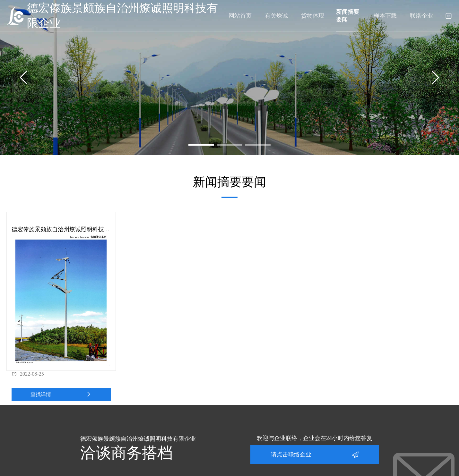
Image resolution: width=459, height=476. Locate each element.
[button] (201, 145)
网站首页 (240, 16)
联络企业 (421, 16)
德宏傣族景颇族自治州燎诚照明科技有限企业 (122, 16)
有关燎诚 (276, 16)
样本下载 (385, 16)
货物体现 (313, 16)
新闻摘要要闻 (348, 16)
